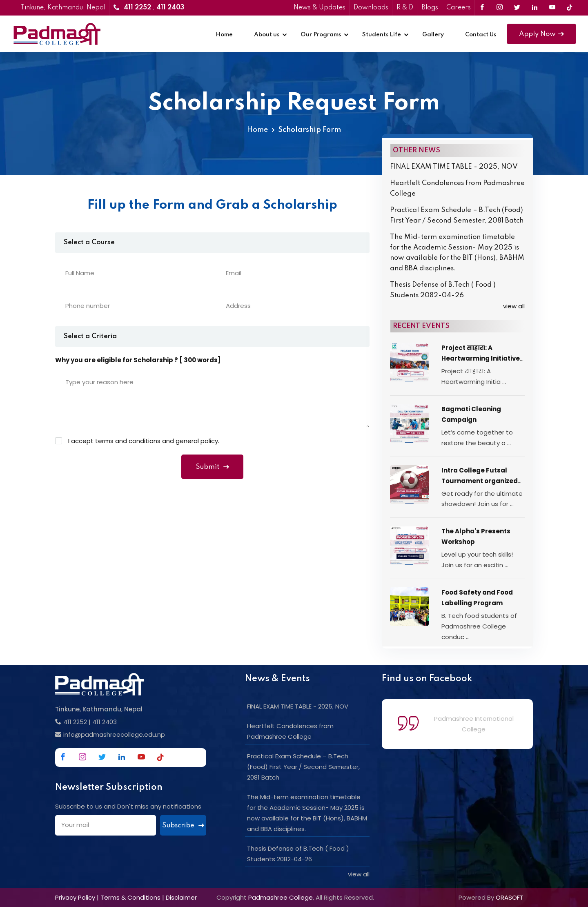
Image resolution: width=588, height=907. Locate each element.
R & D (405, 8)
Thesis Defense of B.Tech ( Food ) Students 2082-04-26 (443, 290)
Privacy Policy (75, 897)
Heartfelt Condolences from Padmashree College (457, 188)
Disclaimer (181, 897)
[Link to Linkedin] (535, 8)
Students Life (382, 35)
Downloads (371, 8)
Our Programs (321, 35)
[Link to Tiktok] (569, 8)
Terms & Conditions (130, 897)
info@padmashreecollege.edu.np (114, 734)
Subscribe (183, 826)
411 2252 (75, 722)
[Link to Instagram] (500, 8)
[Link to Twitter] (517, 8)
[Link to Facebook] (482, 8)
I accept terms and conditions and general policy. (144, 441)
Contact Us (481, 35)
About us (267, 35)
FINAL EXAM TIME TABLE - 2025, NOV (454, 167)
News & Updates (320, 8)
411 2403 (105, 722)
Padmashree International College (474, 724)
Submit (212, 467)
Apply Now (541, 34)
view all (514, 306)
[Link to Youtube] (552, 8)
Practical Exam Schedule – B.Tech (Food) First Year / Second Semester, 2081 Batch (457, 215)
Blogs (430, 8)
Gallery (433, 35)
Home (224, 35)
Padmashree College (281, 897)
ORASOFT (510, 897)
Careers (459, 8)
